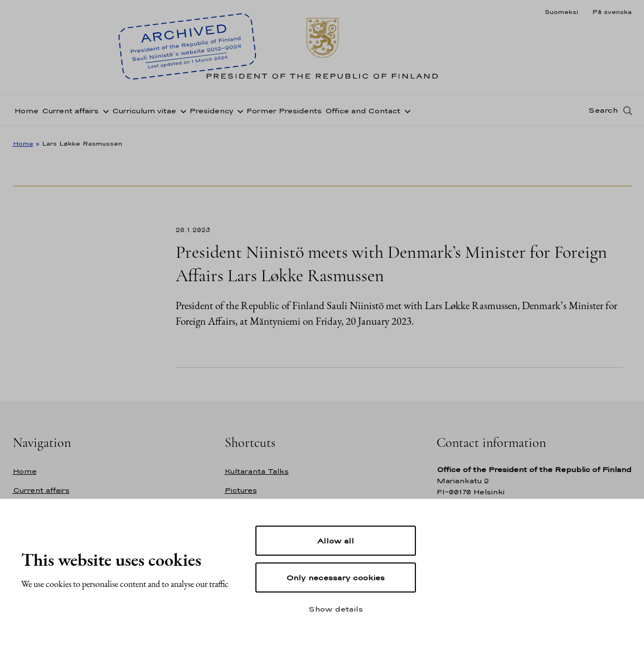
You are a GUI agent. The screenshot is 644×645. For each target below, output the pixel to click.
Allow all (336, 541)
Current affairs (70, 114)
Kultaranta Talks (257, 471)
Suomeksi (561, 12)
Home (26, 114)
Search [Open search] (603, 113)
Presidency (211, 114)
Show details (336, 609)
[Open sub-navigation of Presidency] (238, 113)
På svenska (612, 12)
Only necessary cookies (335, 577)
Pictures (241, 490)
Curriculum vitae (144, 114)
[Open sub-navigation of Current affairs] (104, 113)
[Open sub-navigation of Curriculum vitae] (181, 113)
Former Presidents (284, 114)
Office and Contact (363, 114)
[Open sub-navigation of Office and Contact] (405, 113)
